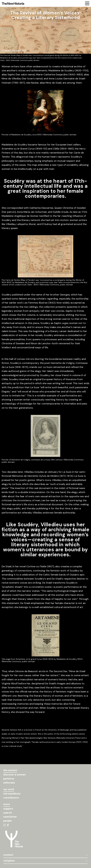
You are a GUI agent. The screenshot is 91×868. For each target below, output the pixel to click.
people (7, 821)
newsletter (10, 817)
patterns (9, 779)
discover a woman (14, 775)
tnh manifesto (12, 794)
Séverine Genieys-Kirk (15, 51)
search (8, 813)
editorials (9, 783)
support (8, 809)
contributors (11, 798)
